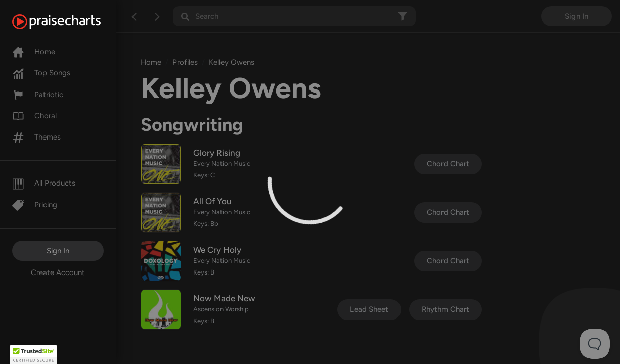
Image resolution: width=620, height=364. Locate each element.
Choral (34, 116)
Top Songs (41, 73)
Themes (36, 137)
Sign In (58, 251)
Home (34, 52)
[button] (33, 354)
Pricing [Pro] (35, 205)
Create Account (58, 272)
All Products (44, 183)
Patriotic (38, 95)
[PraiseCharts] (69, 22)
